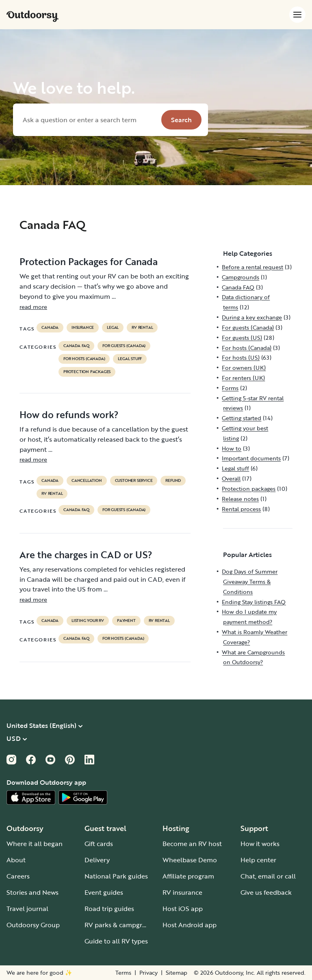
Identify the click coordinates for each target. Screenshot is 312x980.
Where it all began (35, 844)
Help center (258, 860)
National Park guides (116, 876)
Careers (18, 876)
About (16, 860)
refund (173, 481)
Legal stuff (130, 359)
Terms (123, 973)
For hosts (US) (241, 357)
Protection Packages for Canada (89, 261)
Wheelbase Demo (190, 860)
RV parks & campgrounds (123, 925)
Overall (231, 478)
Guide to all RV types (116, 941)
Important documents (251, 458)
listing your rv (88, 621)
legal (113, 328)
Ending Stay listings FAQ (254, 602)
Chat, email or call (268, 876)
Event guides (104, 892)
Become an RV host (192, 844)
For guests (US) (242, 338)
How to (232, 448)
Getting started (242, 418)
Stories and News (32, 892)
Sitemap (177, 973)
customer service (134, 481)
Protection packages (87, 372)
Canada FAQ (76, 346)
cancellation (87, 481)
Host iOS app (183, 909)
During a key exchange (252, 317)
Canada (50, 328)
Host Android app (190, 925)
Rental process (241, 509)
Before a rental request (252, 267)
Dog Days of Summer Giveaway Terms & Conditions (250, 582)
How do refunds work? (69, 414)
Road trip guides (109, 909)
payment (126, 621)
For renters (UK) (243, 378)
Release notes (240, 499)
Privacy (148, 973)
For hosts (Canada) (84, 359)
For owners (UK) (244, 368)
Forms (230, 388)
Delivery (97, 860)
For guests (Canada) (124, 346)
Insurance (83, 328)
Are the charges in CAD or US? (86, 555)
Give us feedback (266, 892)
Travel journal (27, 909)
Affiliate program (188, 876)
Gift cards (99, 844)
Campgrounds (240, 277)
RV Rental (142, 328)
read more (33, 307)
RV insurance (182, 892)
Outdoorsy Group (33, 925)
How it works (260, 844)
